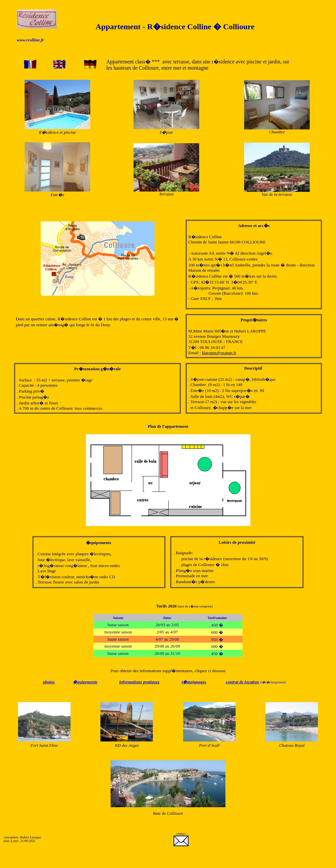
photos (49, 682)
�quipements (85, 682)
